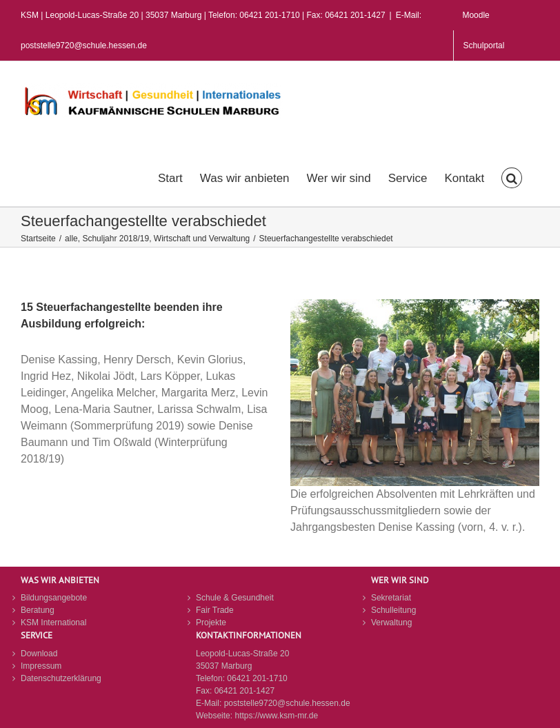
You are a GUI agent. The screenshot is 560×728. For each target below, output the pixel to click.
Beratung (38, 610)
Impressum (41, 666)
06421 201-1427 (244, 691)
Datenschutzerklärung (61, 678)
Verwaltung (391, 623)
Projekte (211, 623)
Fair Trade (215, 610)
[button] (512, 176)
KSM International (53, 623)
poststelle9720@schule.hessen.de (287, 703)
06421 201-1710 (257, 678)
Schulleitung (393, 610)
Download (39, 654)
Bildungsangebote (54, 598)
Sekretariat (391, 598)
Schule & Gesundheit (235, 598)
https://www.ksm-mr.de (276, 716)
